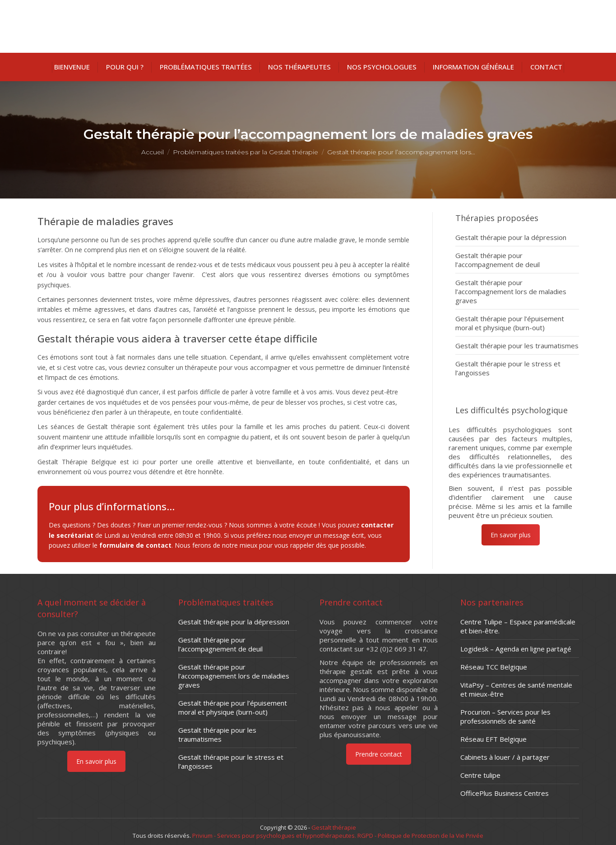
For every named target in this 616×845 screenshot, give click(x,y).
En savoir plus (510, 535)
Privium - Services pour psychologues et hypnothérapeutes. (274, 836)
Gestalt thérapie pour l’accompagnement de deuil (498, 260)
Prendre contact (379, 754)
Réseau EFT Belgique (493, 739)
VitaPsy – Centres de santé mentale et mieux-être (516, 689)
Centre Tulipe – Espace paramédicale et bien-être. (518, 626)
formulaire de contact (135, 545)
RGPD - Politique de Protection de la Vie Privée (420, 836)
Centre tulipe (480, 775)
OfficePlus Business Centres (505, 793)
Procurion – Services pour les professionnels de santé (505, 716)
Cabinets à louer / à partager (505, 757)
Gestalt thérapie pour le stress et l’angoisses (508, 368)
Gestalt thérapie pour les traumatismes (517, 346)
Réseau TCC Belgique (494, 667)
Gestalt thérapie (334, 827)
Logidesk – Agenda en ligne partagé (516, 649)
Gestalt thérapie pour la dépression (511, 237)
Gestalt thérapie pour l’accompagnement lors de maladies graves (511, 291)
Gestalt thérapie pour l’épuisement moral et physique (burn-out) (510, 323)
